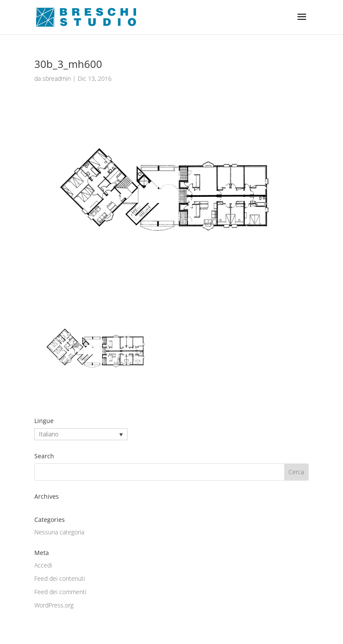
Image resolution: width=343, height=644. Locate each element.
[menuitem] (81, 434)
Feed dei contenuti (60, 578)
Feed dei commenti (60, 592)
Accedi (43, 565)
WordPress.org (54, 605)
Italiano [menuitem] (49, 434)
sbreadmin (57, 78)
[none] (81, 434)
